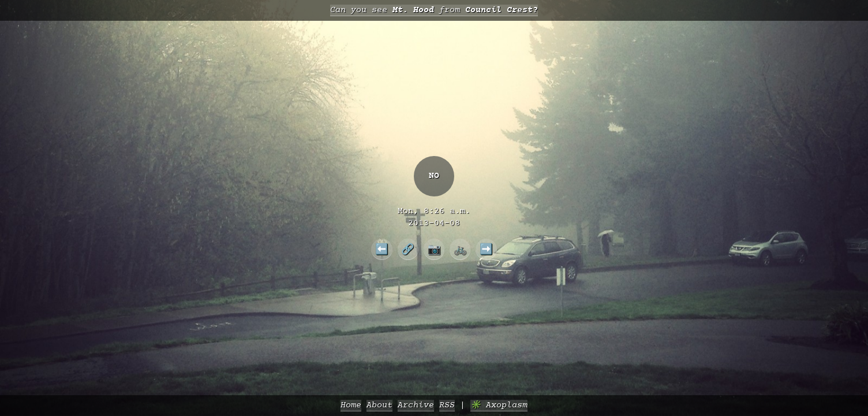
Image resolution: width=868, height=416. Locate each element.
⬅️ (382, 249)
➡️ (486, 249)
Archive (416, 405)
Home (351, 405)
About (379, 405)
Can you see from (434, 10)
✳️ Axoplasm (499, 405)
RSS (447, 405)
